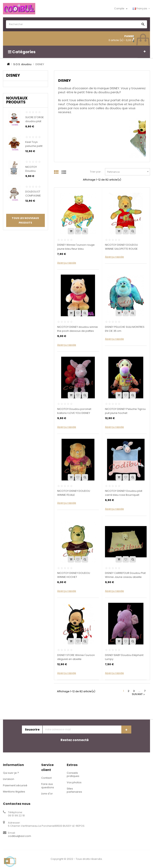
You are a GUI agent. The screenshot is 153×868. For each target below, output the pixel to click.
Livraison (9, 779)
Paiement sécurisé (15, 785)
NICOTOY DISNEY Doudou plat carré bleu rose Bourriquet (124, 493)
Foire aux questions (48, 786)
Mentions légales (14, 792)
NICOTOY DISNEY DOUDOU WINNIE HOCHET (74, 575)
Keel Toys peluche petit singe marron (34, 146)
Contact (46, 778)
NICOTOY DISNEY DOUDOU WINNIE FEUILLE (74, 493)
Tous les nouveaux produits (25, 220)
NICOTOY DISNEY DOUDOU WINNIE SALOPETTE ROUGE (121, 247)
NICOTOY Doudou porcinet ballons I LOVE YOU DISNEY (74, 411)
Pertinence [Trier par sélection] (128, 172)
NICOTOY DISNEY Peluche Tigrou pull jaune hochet (125, 411)
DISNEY (13, 75)
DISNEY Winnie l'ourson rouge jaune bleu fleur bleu (76, 247)
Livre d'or (47, 794)
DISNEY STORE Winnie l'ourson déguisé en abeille (76, 657)
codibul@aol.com (20, 836)
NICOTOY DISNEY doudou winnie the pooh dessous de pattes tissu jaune (77, 331)
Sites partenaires (74, 790)
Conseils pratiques (73, 774)
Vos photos (74, 782)
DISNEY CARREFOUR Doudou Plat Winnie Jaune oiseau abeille (125, 575)
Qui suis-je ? (11, 773)
